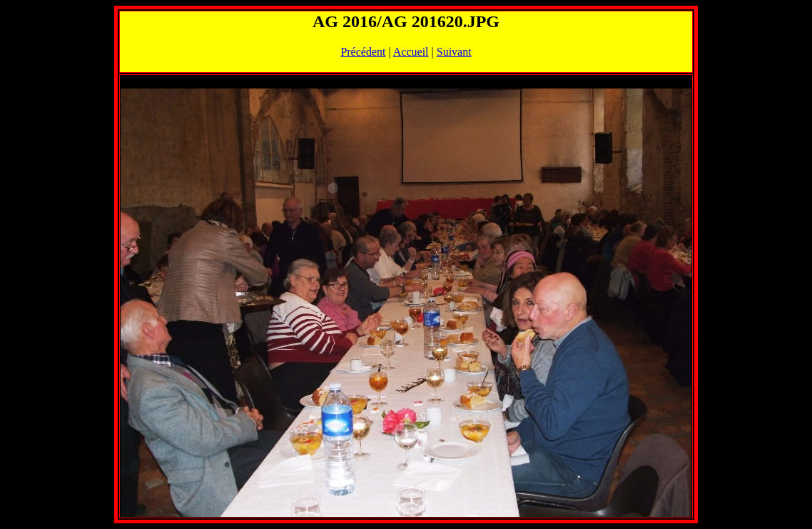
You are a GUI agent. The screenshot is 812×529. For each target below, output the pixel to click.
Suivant (454, 52)
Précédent (363, 52)
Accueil (411, 52)
